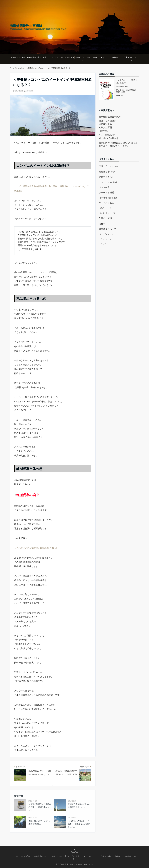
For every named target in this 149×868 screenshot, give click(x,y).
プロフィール (106, 239)
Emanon (90, 864)
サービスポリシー (108, 234)
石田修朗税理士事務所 (26, 26)
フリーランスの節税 (108, 182)
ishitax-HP (30, 91)
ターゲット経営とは (108, 198)
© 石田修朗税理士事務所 (66, 864)
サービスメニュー (83, 57)
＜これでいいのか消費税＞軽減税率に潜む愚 (36, 548)
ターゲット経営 (66, 57)
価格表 (115, 57)
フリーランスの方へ (18, 59)
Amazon (119, 95)
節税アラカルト (49, 57)
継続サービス (106, 208)
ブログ (103, 244)
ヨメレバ (126, 87)
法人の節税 (105, 187)
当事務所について (131, 57)
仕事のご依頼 (99, 57)
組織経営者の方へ (34, 57)
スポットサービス (108, 213)
